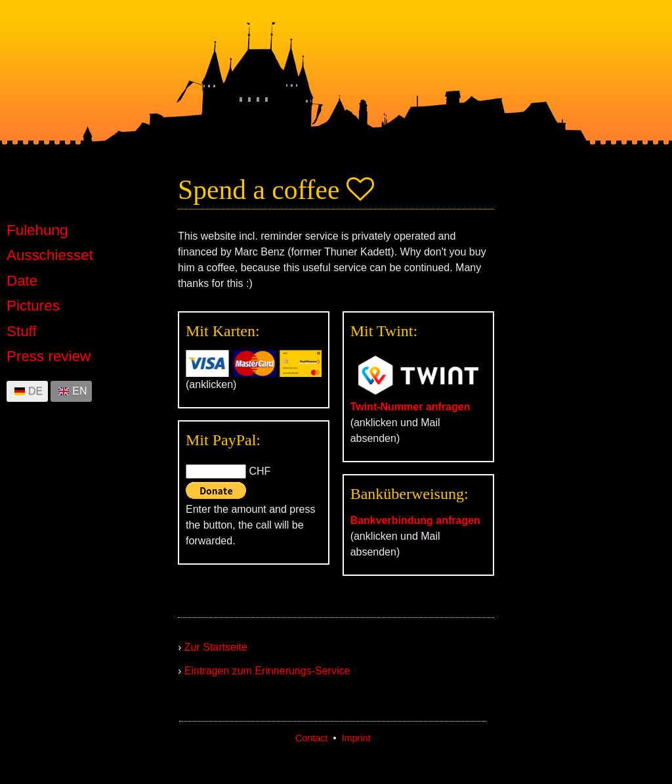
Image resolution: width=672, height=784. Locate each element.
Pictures (33, 306)
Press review (49, 357)
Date (22, 281)
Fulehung (37, 230)
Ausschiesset (50, 255)
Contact (312, 738)
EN (79, 391)
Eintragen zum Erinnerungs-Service (267, 671)
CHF (260, 471)
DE (35, 391)
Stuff (22, 332)
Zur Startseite (216, 647)
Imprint (356, 738)
